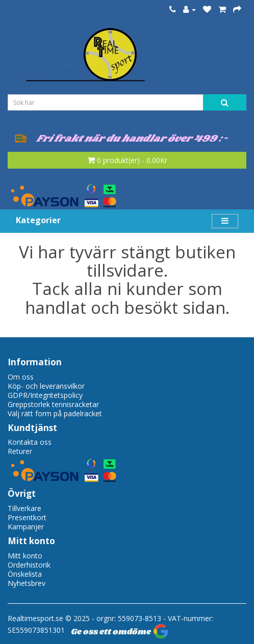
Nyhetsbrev (27, 583)
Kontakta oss (30, 442)
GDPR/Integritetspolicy (45, 395)
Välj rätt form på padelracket (55, 413)
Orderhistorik (29, 565)
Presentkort (27, 517)
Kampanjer (26, 527)
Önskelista (25, 574)
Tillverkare (24, 508)
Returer (20, 451)
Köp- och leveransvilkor (46, 386)
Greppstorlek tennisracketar (53, 404)
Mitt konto (25, 556)
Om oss (21, 377)
